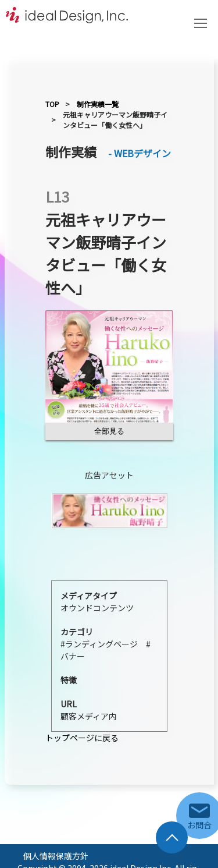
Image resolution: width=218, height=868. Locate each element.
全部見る (109, 431)
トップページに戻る (82, 738)
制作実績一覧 (98, 104)
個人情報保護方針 (56, 856)
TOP (52, 104)
